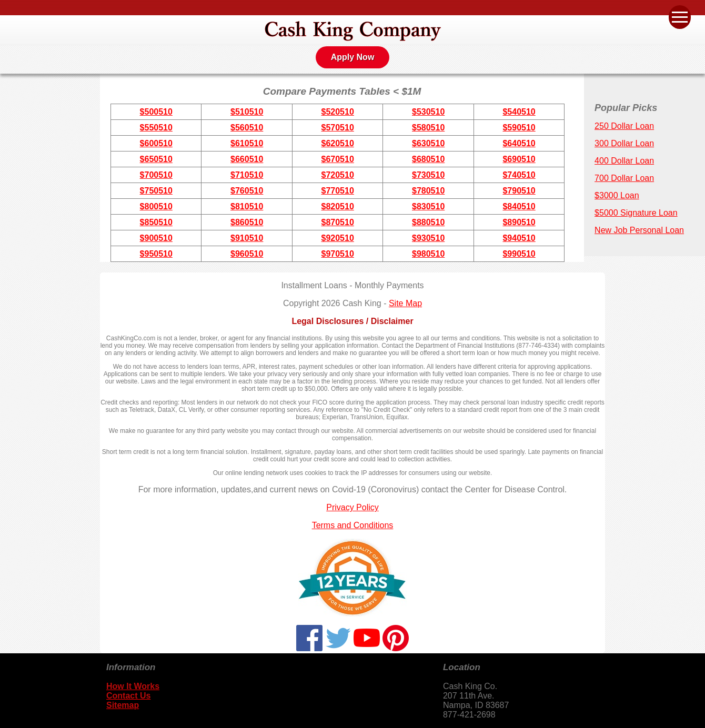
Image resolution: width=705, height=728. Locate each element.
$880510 (428, 222)
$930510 (428, 238)
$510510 (247, 112)
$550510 (156, 128)
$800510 (156, 206)
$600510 (156, 143)
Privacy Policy (352, 507)
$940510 (519, 238)
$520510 (338, 112)
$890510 (519, 222)
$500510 (156, 112)
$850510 (156, 222)
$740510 (519, 175)
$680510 (428, 159)
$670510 (338, 159)
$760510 (247, 191)
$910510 (247, 238)
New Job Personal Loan (639, 230)
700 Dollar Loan (624, 178)
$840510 (519, 206)
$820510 (338, 206)
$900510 (156, 238)
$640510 (519, 143)
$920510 (338, 238)
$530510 (428, 112)
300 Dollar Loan (624, 143)
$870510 (338, 222)
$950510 (156, 254)
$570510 (338, 128)
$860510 (247, 222)
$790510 (519, 191)
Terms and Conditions (353, 525)
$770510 (338, 191)
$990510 (519, 254)
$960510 (247, 254)
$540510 (519, 112)
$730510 (428, 175)
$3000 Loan (617, 195)
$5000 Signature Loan (636, 213)
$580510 (428, 128)
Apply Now (353, 57)
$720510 (338, 175)
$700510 (156, 175)
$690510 (519, 159)
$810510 (247, 206)
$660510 (247, 159)
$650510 (156, 159)
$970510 (338, 254)
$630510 (428, 143)
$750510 (156, 191)
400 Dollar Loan (624, 161)
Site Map (405, 303)
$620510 (338, 143)
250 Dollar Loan (624, 126)
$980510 (428, 254)
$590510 (519, 128)
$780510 (428, 191)
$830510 (428, 206)
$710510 (247, 175)
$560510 (247, 128)
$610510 (247, 143)
